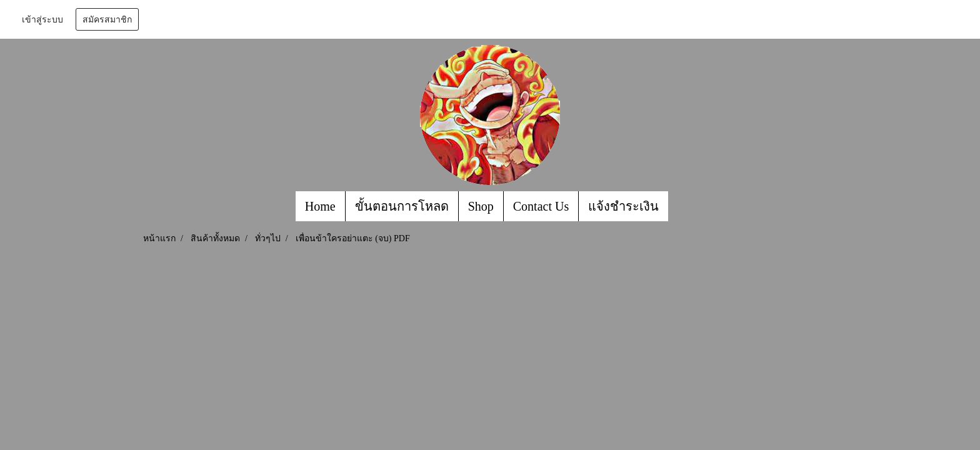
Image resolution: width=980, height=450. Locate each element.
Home (320, 206)
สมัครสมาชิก (107, 19)
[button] (679, 206)
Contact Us (541, 206)
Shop (481, 206)
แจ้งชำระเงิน (623, 206)
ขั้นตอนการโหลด (402, 206)
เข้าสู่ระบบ (42, 19)
